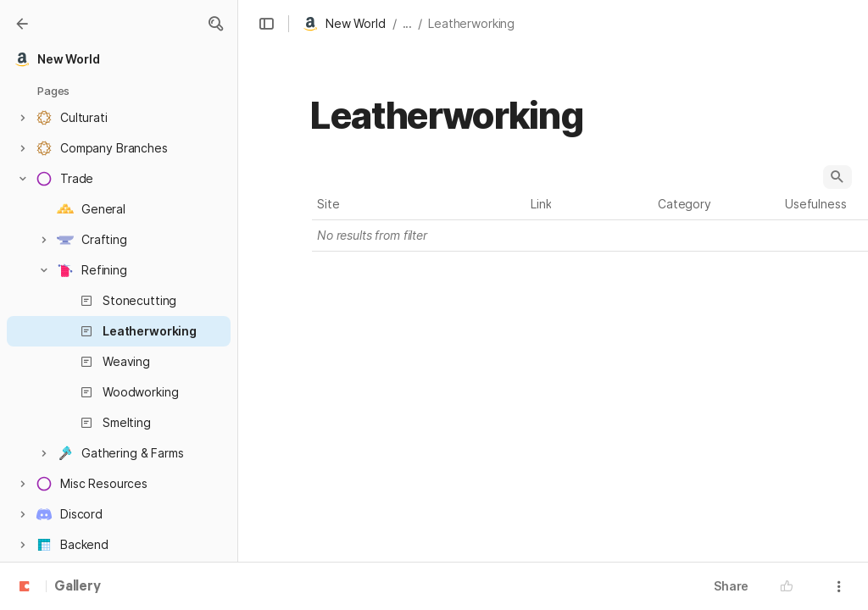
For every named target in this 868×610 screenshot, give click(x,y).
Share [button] (731, 586)
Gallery (78, 587)
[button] (215, 24)
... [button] (408, 23)
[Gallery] (22, 24)
